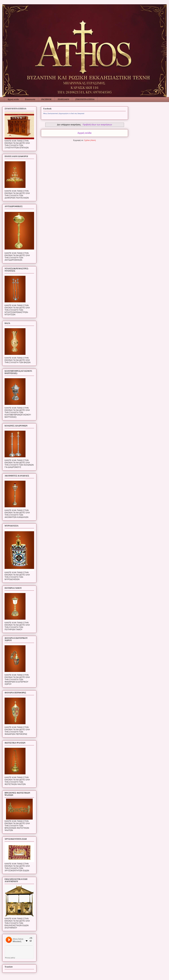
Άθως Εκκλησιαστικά (50, 113)
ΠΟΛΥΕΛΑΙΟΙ (63, 99)
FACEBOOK (46, 99)
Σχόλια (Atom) (90, 140)
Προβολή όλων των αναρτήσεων (97, 125)
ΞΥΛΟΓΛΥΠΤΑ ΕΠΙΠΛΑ (85, 99)
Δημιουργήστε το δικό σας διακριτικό (72, 113)
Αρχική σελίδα (13, 99)
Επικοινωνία (30, 99)
